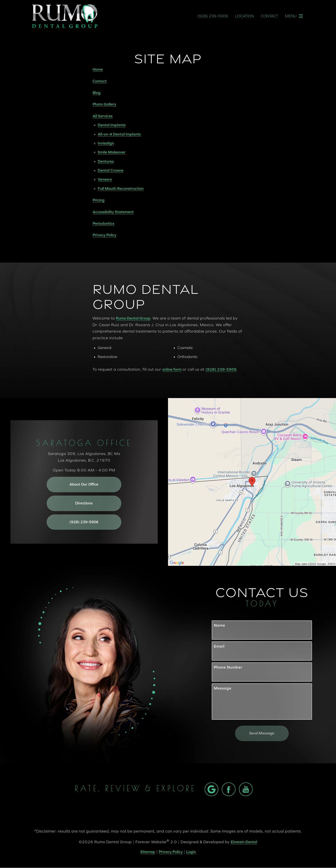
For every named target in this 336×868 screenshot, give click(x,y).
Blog (97, 93)
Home (98, 69)
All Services (103, 116)
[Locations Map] (252, 482)
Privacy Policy (104, 235)
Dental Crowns (111, 170)
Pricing (99, 200)
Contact (269, 16)
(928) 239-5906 (221, 369)
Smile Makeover (112, 152)
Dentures (106, 161)
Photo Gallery (104, 104)
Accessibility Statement (113, 212)
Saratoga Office (84, 444)
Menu (295, 16)
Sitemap (148, 852)
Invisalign (106, 143)
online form (172, 369)
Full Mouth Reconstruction (121, 188)
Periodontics (103, 223)
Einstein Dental (244, 842)
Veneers (105, 179)
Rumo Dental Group (133, 318)
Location (244, 16)
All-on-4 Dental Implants (119, 134)
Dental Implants (112, 125)
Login (191, 852)
